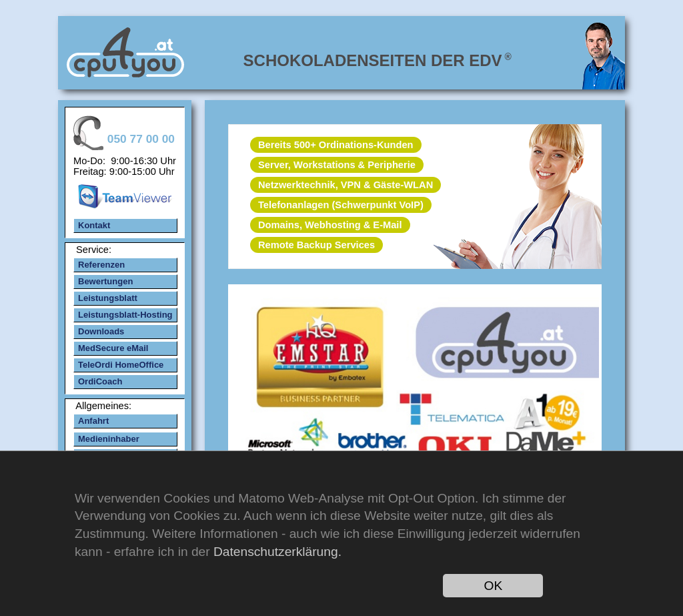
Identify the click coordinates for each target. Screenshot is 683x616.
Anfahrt (93, 421)
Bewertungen (105, 281)
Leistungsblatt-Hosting (125, 315)
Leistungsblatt (108, 298)
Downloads (101, 331)
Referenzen (101, 265)
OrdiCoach (100, 381)
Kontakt (94, 225)
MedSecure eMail (113, 348)
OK (494, 586)
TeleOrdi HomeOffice (121, 365)
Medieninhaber (109, 439)
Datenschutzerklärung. (277, 552)
